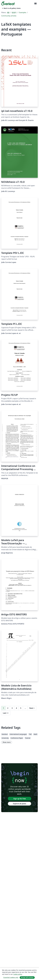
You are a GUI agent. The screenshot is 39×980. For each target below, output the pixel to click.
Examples (23, 12)
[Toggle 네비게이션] (35, 4)
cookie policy (18, 974)
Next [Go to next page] (32, 708)
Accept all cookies (27, 977)
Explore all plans (20, 804)
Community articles (9, 16)
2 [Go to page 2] (8, 708)
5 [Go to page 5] (21, 708)
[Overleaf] (8, 3)
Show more (7, 742)
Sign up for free (20, 799)
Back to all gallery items (11, 8)
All (8, 12)
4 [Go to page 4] (16, 708)
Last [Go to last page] (6, 713)
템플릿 (14, 12)
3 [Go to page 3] (12, 708)
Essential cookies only (11, 977)
